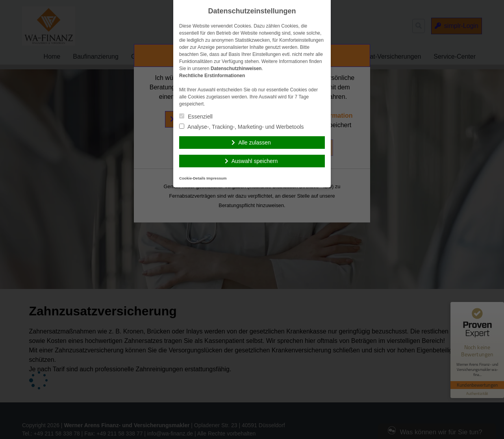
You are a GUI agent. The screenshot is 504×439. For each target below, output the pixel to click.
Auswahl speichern (255, 161)
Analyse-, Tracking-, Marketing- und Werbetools (242, 127)
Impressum (216, 178)
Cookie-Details (192, 178)
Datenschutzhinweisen (236, 69)
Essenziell (196, 117)
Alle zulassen (255, 143)
